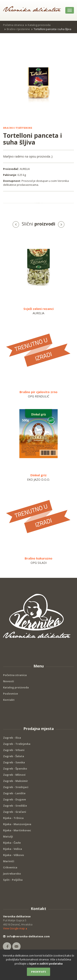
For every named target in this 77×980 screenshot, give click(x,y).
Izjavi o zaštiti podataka (46, 964)
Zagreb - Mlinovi (14, 775)
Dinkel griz (38, 475)
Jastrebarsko (12, 874)
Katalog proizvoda (39, 25)
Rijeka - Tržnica (13, 818)
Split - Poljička (13, 880)
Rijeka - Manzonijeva (17, 824)
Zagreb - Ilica (12, 738)
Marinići (9, 861)
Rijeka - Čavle (12, 843)
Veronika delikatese (17, 916)
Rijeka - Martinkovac (17, 830)
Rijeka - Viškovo (14, 855)
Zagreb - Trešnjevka (17, 744)
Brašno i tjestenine (18, 29)
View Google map (15, 928)
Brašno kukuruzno (38, 558)
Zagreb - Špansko (15, 769)
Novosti (9, 681)
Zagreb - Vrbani (14, 750)
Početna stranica (14, 25)
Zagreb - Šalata (14, 756)
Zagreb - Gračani (15, 812)
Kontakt (9, 700)
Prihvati (38, 972)
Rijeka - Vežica (13, 849)
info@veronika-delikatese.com (26, 936)
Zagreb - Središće (15, 806)
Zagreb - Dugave (14, 799)
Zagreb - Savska (14, 762)
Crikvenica (10, 867)
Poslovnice (10, 694)
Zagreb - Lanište (14, 793)
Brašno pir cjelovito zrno (38, 392)
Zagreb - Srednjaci (16, 787)
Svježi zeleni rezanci (38, 309)
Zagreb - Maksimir (16, 781)
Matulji (8, 836)
